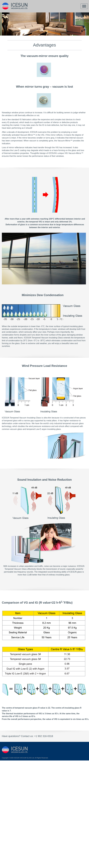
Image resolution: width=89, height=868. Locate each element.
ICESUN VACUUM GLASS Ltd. (24, 758)
